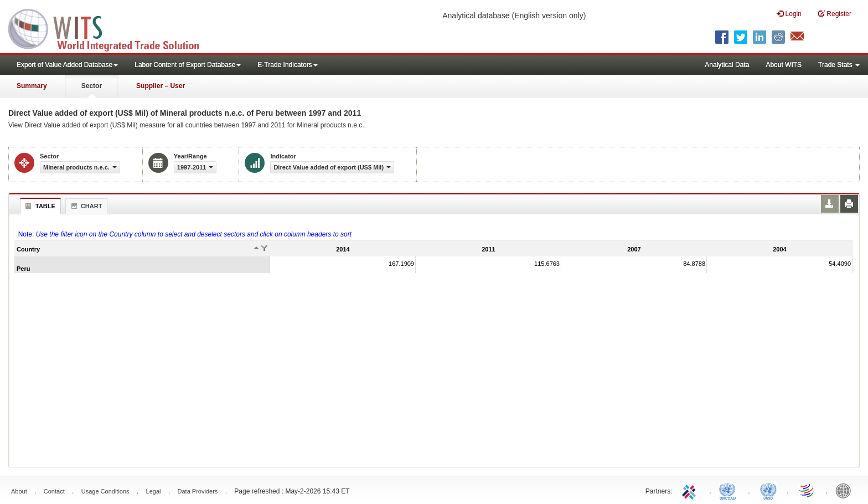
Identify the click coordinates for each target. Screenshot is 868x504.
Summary (32, 86)
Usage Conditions (105, 491)
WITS (111, 28)
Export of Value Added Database (67, 65)
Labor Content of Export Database (188, 65)
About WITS (784, 65)
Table (39, 206)
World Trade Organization (807, 490)
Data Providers (198, 491)
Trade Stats (839, 65)
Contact (54, 491)
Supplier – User (161, 86)
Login (789, 14)
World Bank (846, 490)
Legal (154, 491)
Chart (85, 206)
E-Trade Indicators (287, 65)
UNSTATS (768, 490)
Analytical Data (727, 65)
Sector (92, 86)
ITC (691, 490)
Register (835, 14)
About (19, 491)
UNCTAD (730, 490)
